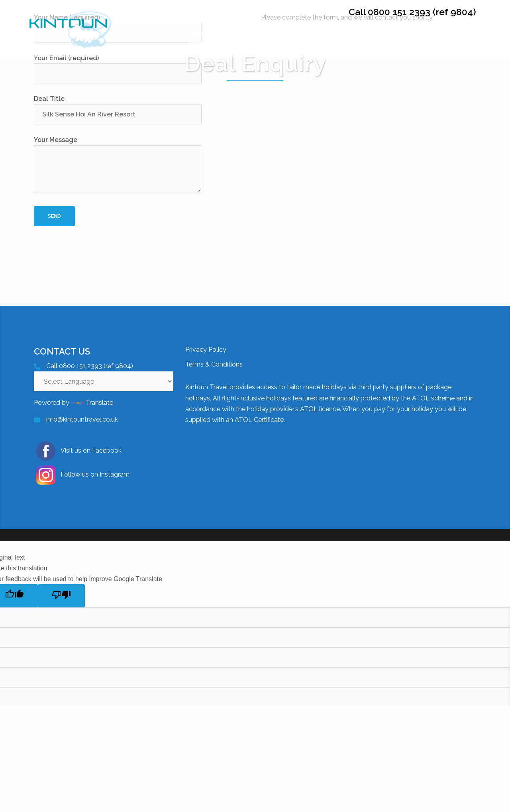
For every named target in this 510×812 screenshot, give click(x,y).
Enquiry (322, 43)
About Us (229, 34)
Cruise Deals (206, 43)
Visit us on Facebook (78, 451)
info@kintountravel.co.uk (82, 419)
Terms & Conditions (214, 364)
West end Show (315, 34)
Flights (244, 43)
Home (197, 34)
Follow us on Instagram (82, 475)
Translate (92, 403)
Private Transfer (369, 34)
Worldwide (268, 34)
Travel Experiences (428, 34)
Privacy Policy (206, 350)
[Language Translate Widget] (104, 381)
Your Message (118, 165)
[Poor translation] (61, 596)
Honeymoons (282, 43)
